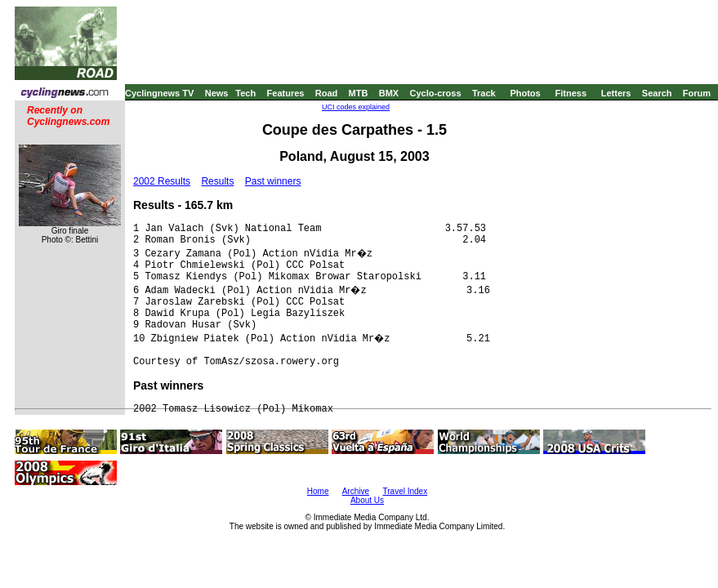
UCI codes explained (356, 107)
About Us (367, 500)
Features (286, 93)
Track (484, 93)
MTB (359, 93)
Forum (697, 93)
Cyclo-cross (436, 93)
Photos (525, 93)
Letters (616, 93)
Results (217, 181)
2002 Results (162, 181)
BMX (389, 93)
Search (657, 93)
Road (327, 93)
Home (318, 491)
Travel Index (406, 491)
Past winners (273, 181)
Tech (245, 93)
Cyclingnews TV (159, 93)
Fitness (571, 93)
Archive (356, 491)
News (217, 93)
